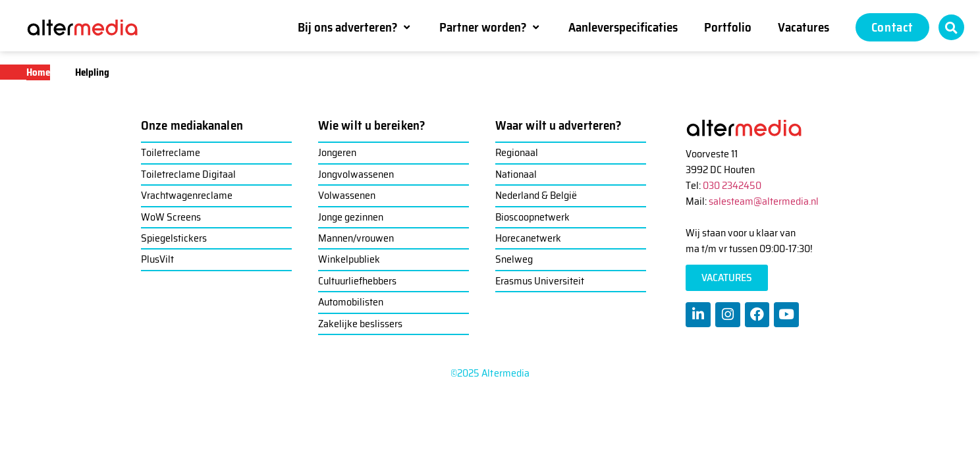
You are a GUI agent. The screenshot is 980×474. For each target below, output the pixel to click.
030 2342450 (732, 185)
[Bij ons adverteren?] (355, 27)
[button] (951, 27)
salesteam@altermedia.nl (764, 201)
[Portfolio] (728, 27)
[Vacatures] (803, 27)
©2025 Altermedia (490, 373)
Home (38, 72)
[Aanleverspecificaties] (623, 27)
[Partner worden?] (491, 27)
